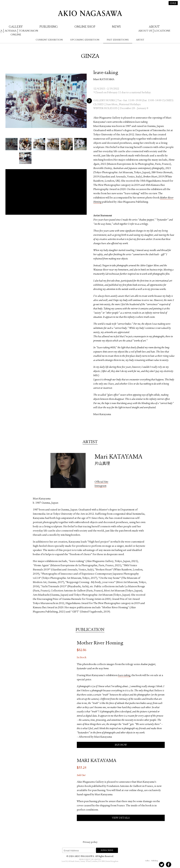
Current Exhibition (49, 40)
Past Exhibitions (118, 40)
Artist (140, 40)
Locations (162, 31)
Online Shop (85, 27)
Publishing (49, 27)
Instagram (100, 486)
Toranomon (28, 31)
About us (145, 31)
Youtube (176, 864)
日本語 (173, 3)
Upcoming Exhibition (85, 40)
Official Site (101, 482)
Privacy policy (90, 842)
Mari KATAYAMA (104, 80)
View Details (121, 818)
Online (16, 35)
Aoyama (11, 31)
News (116, 27)
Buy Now (121, 745)
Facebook (169, 864)
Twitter (162, 864)
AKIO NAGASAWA (90, 13)
